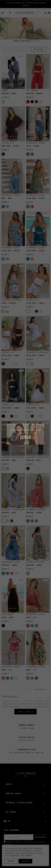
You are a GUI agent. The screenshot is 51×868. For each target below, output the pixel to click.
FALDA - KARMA (7, 617)
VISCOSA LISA (8, 143)
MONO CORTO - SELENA (10, 146)
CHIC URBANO (32, 90)
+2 (41, 102)
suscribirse (40, 837)
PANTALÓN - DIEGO (9, 94)
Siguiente (41, 689)
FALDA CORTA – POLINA (35, 198)
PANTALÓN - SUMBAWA (34, 94)
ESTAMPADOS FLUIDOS (36, 143)
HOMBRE (5, 90)
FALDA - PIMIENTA (9, 303)
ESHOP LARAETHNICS (22, 41)
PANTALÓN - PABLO (9, 460)
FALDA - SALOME (33, 146)
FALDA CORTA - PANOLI (35, 303)
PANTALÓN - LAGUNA (34, 513)
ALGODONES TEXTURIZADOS (38, 352)
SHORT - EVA (31, 617)
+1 (41, 311)
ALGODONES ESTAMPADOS (12, 300)
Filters (38, 49)
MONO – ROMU (7, 198)
